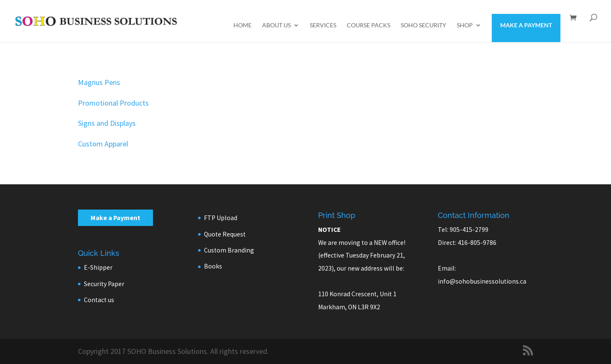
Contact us (99, 300)
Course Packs (368, 25)
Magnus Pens (99, 82)
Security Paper (104, 284)
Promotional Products (113, 103)
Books (213, 266)
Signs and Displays (107, 123)
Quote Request (225, 234)
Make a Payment (526, 25)
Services (323, 25)
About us (276, 25)
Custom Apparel (103, 144)
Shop (465, 25)
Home (243, 25)
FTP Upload (221, 218)
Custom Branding (229, 250)
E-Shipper (98, 267)
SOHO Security (423, 25)
